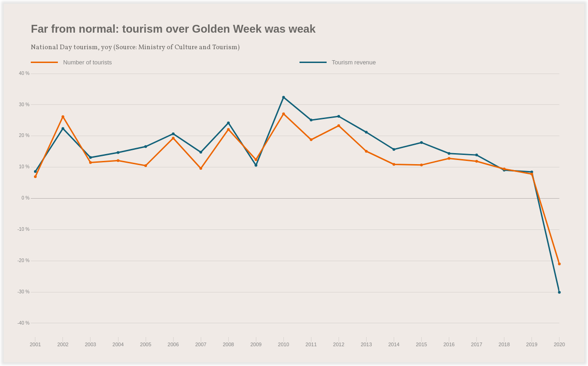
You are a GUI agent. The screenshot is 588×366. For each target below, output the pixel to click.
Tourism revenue (354, 62)
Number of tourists (87, 62)
